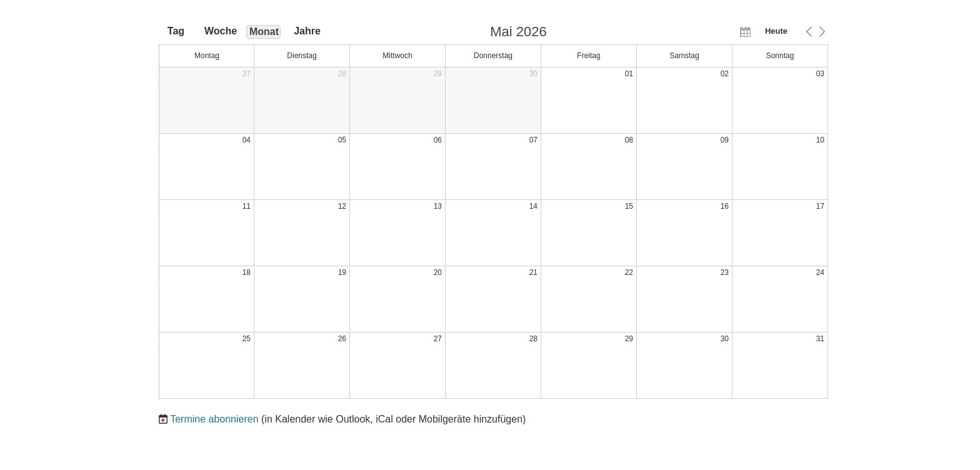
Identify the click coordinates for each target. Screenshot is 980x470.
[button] (809, 31)
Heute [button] (776, 31)
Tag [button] (176, 31)
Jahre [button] (307, 31)
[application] (493, 212)
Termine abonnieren (214, 419)
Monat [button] (264, 32)
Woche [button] (220, 31)
